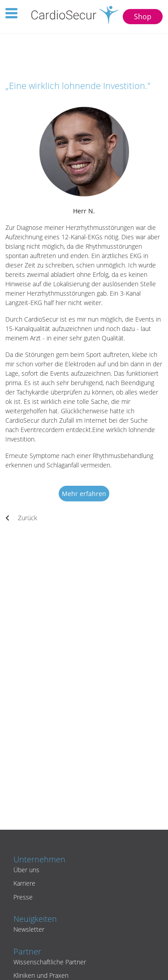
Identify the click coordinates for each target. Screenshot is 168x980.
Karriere (24, 883)
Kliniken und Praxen (41, 975)
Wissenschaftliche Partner (50, 962)
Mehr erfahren (84, 494)
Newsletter (29, 929)
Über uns (26, 870)
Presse (23, 897)
